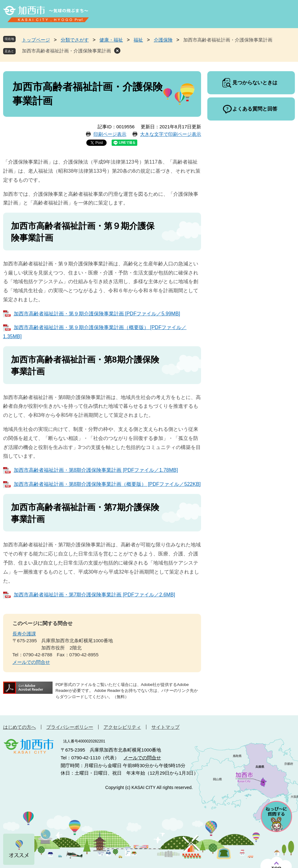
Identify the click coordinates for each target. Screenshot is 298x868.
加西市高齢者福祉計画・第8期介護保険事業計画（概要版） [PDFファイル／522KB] (107, 484)
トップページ (36, 40)
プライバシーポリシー (70, 727)
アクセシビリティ (122, 727)
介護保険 (163, 40)
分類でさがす (75, 40)
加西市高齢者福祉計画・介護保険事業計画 (66, 51)
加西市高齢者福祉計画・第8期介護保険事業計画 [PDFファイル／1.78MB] (96, 470)
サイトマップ (165, 727)
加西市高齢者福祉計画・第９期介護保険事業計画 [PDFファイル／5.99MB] (97, 314)
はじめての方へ (20, 727)
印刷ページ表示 (110, 134)
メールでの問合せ (31, 662)
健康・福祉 (111, 40)
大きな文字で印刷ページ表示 (171, 134)
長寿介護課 (24, 634)
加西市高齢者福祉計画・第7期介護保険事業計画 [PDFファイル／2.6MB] (94, 595)
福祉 (138, 40)
